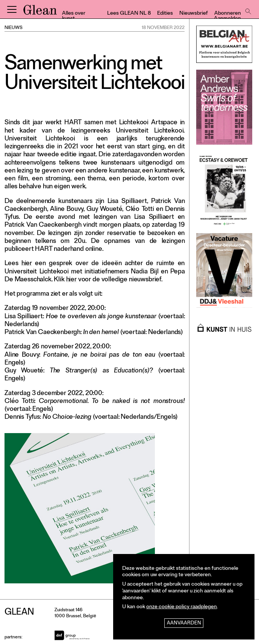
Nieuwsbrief (194, 14)
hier (27, 264)
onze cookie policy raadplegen (182, 607)
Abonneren (228, 14)
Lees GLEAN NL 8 (129, 14)
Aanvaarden (184, 623)
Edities (165, 14)
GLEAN (40, 12)
